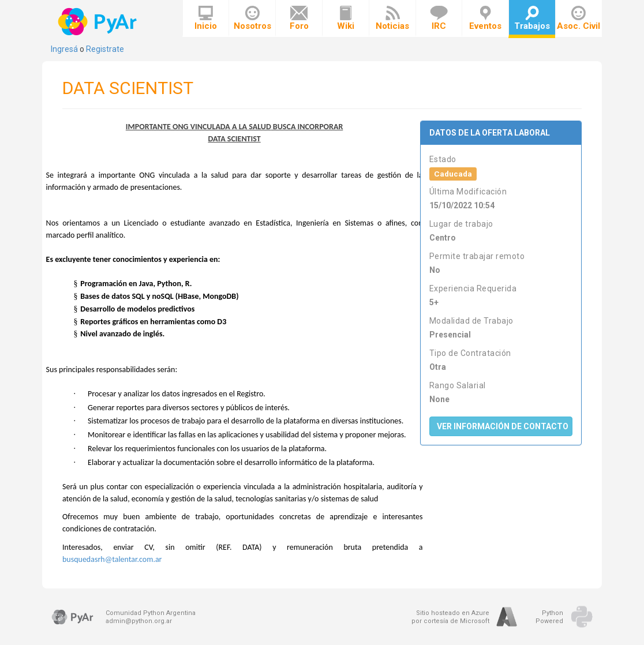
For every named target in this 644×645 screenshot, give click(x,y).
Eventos (485, 18)
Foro (299, 18)
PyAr (98, 22)
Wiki (346, 18)
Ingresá (64, 49)
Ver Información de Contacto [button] (503, 426)
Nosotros (252, 18)
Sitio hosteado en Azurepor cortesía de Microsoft (450, 617)
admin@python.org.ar (139, 621)
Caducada (453, 174)
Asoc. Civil (579, 18)
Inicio (206, 18)
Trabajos (532, 18)
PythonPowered (549, 617)
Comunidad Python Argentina (151, 613)
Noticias (392, 18)
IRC (439, 18)
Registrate (105, 49)
